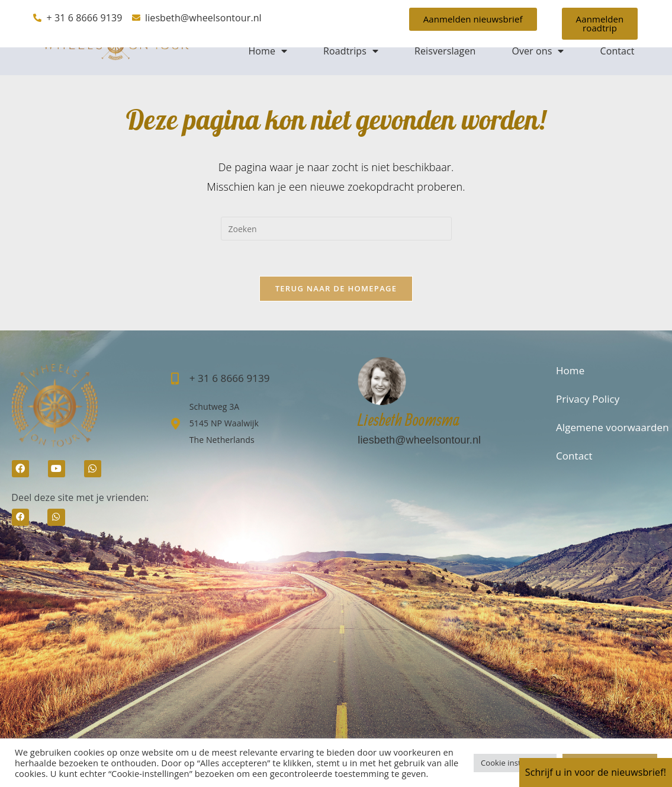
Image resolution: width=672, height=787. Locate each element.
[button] (20, 517)
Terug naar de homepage (336, 288)
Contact (617, 51)
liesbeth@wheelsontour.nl (419, 440)
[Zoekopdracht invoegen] (336, 229)
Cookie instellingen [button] (515, 763)
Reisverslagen (445, 51)
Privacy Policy (588, 399)
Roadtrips (351, 51)
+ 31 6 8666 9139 (230, 378)
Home (268, 51)
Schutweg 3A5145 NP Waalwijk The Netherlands (224, 423)
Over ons (538, 51)
